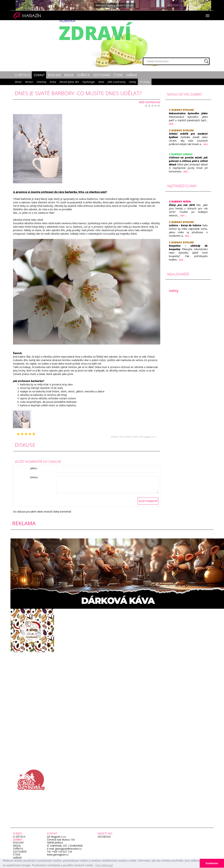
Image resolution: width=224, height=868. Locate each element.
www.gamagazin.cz (58, 855)
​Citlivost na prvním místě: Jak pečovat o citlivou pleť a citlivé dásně (188, 161)
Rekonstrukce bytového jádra (188, 113)
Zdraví (39, 75)
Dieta (101, 82)
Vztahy (133, 82)
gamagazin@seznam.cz (68, 849)
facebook (104, 837)
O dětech (22, 75)
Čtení (118, 75)
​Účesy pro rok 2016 (182, 205)
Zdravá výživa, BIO (69, 82)
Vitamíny (41, 82)
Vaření (131, 75)
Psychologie (89, 82)
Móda (69, 75)
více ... (172, 124)
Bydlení (54, 75)
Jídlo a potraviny (117, 82)
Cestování (101, 75)
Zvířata (83, 75)
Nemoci (29, 82)
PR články (145, 82)
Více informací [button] (104, 865)
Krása (53, 82)
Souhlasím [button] (212, 863)
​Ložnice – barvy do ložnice (185, 225)
